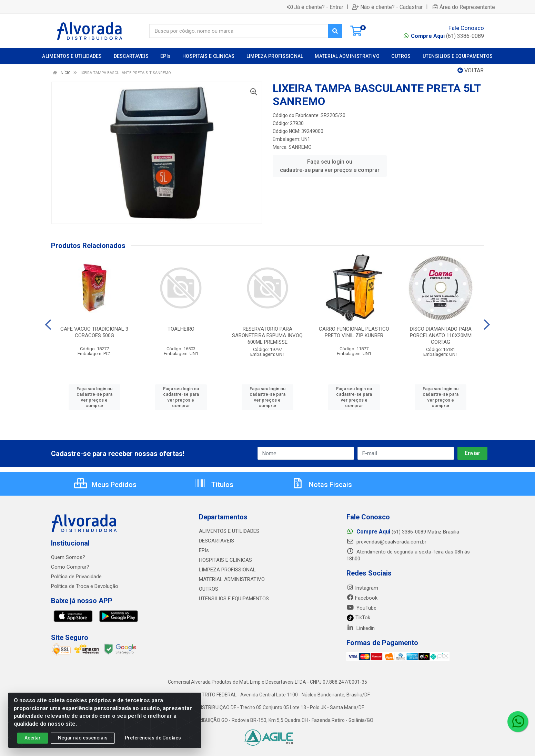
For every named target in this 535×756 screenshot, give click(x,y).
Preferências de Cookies (153, 740)
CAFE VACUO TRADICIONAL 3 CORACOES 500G (94, 332)
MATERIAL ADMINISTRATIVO (232, 579)
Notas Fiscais (322, 485)
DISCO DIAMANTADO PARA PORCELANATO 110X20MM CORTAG (441, 335)
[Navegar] (48, 325)
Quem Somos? (68, 557)
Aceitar (33, 740)
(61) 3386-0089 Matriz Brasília (403, 532)
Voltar (471, 70)
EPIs (204, 550)
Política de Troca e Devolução (85, 586)
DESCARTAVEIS (216, 541)
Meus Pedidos (105, 485)
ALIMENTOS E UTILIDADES (229, 531)
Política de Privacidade (76, 577)
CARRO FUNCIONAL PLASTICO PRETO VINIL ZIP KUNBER (354, 332)
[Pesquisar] (335, 31)
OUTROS (209, 589)
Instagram (362, 588)
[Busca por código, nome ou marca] (239, 31)
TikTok (358, 618)
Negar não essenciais (83, 740)
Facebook (362, 598)
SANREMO (300, 147)
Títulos (214, 485)
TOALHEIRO (181, 329)
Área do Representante (464, 7)
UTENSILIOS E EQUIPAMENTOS (234, 599)
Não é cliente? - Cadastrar (387, 7)
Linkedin (361, 628)
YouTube (361, 608)
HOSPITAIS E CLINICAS (225, 560)
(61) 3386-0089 (447, 36)
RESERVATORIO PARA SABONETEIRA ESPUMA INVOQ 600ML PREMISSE (267, 335)
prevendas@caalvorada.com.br (386, 542)
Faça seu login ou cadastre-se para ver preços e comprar (330, 166)
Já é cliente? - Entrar (315, 7)
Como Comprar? (70, 567)
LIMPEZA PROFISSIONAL (227, 570)
